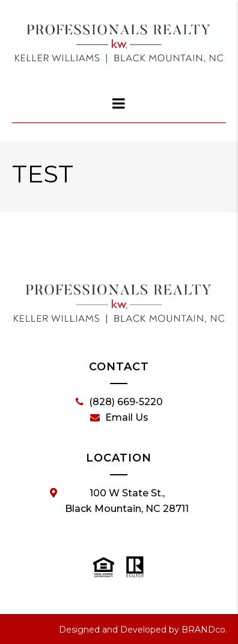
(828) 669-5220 (119, 402)
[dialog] (119, 103)
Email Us (119, 418)
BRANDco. (204, 630)
